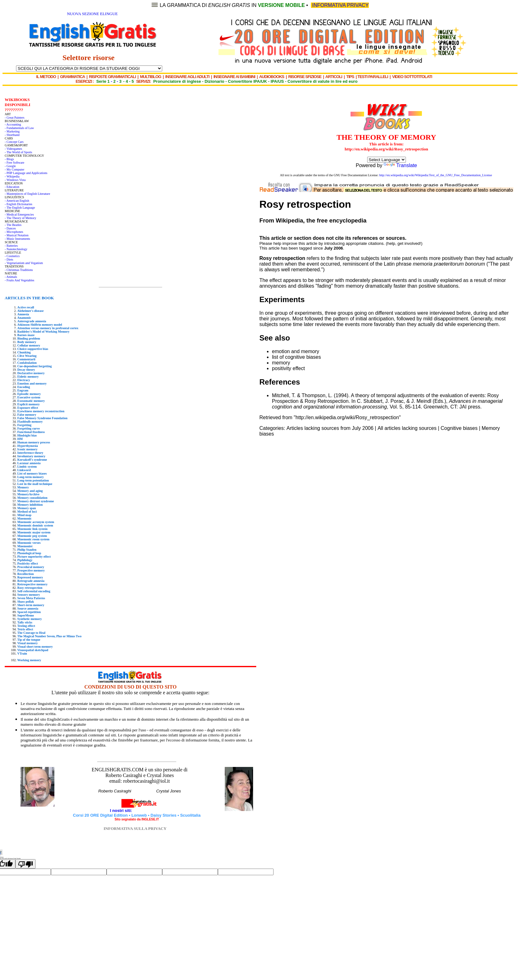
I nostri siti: (122, 811)
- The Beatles (13, 225)
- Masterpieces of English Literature (27, 194)
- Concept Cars (14, 142)
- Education (12, 187)
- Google (10, 166)
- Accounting (13, 124)
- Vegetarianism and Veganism (24, 263)
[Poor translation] (25, 864)
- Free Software (14, 163)
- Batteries (11, 246)
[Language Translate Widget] (387, 160)
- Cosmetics (12, 256)
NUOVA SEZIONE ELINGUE (92, 14)
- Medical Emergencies (19, 214)
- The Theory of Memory (20, 218)
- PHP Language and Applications (26, 173)
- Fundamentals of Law (19, 128)
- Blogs (9, 159)
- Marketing (12, 131)
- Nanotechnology (16, 249)
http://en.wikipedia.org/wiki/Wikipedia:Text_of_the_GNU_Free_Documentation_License (436, 175)
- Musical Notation (17, 235)
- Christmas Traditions (19, 270)
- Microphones (14, 232)
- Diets (9, 259)
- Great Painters (15, 118)
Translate (400, 165)
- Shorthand (12, 135)
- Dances (10, 228)
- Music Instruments (17, 239)
